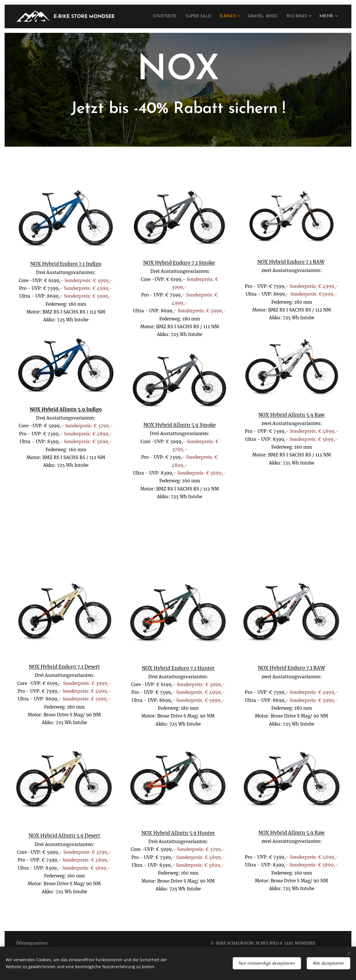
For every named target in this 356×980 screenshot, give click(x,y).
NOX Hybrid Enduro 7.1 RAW (291, 262)
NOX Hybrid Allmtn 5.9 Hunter (178, 833)
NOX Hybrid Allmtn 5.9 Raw (292, 415)
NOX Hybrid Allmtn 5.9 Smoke (180, 425)
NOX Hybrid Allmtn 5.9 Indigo (66, 410)
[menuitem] (152, 16)
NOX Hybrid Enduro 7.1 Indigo (66, 264)
